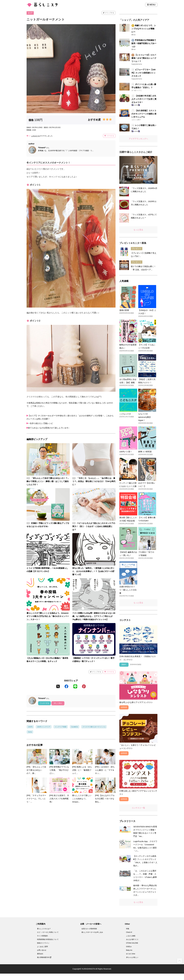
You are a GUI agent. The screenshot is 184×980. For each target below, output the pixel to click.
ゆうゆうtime (131, 954)
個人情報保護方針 (44, 957)
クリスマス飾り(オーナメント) (94, 727)
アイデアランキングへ (138, 139)
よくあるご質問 (42, 947)
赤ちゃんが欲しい (132, 957)
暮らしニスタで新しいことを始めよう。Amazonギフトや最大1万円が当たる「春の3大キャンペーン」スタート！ (48, 616)
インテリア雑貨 (61, 727)
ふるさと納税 (131, 936)
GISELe (129, 947)
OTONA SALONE (132, 943)
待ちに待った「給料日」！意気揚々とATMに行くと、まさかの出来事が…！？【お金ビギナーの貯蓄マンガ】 (93, 571)
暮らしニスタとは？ (44, 929)
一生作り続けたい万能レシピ (40, 423)
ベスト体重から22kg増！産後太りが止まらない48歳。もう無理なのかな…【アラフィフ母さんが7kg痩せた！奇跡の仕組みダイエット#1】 (94, 616)
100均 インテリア (44, 727)
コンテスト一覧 (138, 808)
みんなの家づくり (132, 939)
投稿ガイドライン (43, 943)
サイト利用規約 (42, 936)
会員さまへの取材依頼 (89, 929)
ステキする (109, 136)
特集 (128, 929)
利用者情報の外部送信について (48, 939)
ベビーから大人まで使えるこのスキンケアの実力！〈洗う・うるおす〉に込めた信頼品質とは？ (94, 526)
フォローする (44, 703)
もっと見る (138, 230)
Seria (30, 732)
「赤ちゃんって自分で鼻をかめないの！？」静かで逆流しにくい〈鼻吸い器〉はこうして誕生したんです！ (48, 481)
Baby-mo (129, 950)
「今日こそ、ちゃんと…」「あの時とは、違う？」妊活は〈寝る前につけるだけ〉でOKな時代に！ (94, 481)
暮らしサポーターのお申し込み (92, 932)
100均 (30, 727)
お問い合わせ (42, 950)
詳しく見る (58, 703)
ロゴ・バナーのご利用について (48, 932)
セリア (30, 13)
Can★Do (75, 727)
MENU (151, 5)
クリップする (108, 13)
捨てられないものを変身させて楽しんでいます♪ (49, 428)
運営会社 (40, 954)
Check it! (129, 932)
